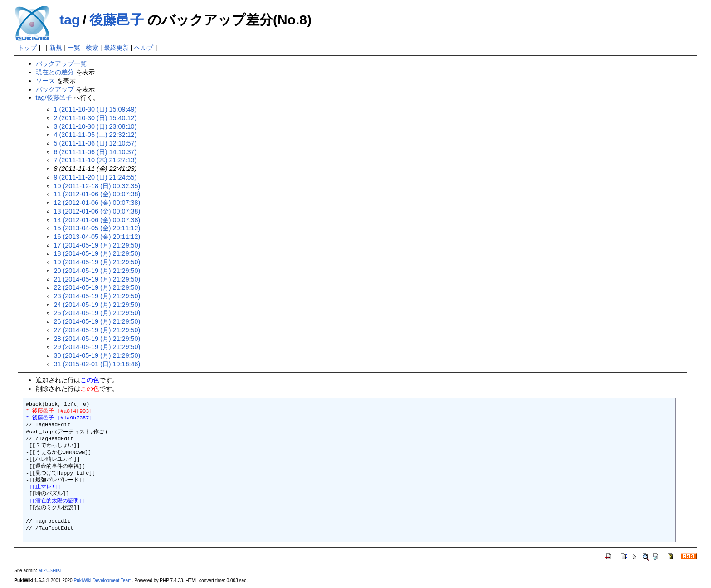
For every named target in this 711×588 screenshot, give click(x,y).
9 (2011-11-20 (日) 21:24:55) (95, 177)
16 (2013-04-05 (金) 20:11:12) (97, 237)
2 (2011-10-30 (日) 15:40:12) (95, 118)
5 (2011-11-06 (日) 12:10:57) (95, 143)
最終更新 (117, 48)
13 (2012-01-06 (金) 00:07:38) (97, 211)
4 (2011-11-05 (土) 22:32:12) (95, 135)
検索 (92, 48)
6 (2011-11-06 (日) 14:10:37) (95, 152)
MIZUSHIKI (50, 571)
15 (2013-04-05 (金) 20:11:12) (97, 228)
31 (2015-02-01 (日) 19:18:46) (97, 364)
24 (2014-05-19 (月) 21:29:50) (97, 305)
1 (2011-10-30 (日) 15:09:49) (95, 109)
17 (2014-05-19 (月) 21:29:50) (97, 245)
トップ (27, 48)
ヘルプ (144, 48)
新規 (56, 48)
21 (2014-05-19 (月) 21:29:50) (97, 279)
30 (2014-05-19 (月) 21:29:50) (97, 355)
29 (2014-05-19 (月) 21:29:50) (97, 347)
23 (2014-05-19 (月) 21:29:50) (97, 296)
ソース (45, 81)
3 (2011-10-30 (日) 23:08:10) (95, 126)
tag (70, 20)
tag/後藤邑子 (54, 97)
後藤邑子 (117, 20)
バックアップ (55, 89)
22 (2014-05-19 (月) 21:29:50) (97, 287)
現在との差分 (55, 72)
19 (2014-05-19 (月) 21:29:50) (97, 262)
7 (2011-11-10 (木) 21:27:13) (95, 160)
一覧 (74, 48)
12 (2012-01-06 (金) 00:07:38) (97, 203)
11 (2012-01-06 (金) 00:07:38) (97, 194)
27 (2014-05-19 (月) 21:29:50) (97, 330)
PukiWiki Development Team (103, 581)
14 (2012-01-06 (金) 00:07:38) (97, 220)
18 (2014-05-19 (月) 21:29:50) (97, 253)
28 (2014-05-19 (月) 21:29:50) (97, 339)
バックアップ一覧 (61, 63)
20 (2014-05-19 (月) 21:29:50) (97, 271)
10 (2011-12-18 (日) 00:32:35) (97, 186)
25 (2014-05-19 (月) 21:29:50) (97, 313)
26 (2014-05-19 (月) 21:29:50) (97, 321)
